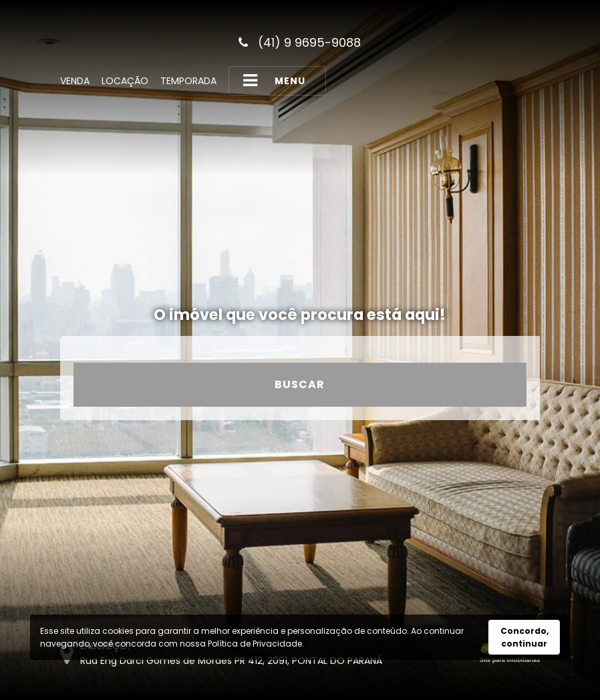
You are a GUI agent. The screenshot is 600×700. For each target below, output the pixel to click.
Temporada (188, 81)
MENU (274, 80)
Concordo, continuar (524, 637)
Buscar (300, 384)
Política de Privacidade (255, 644)
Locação (125, 81)
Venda (75, 81)
